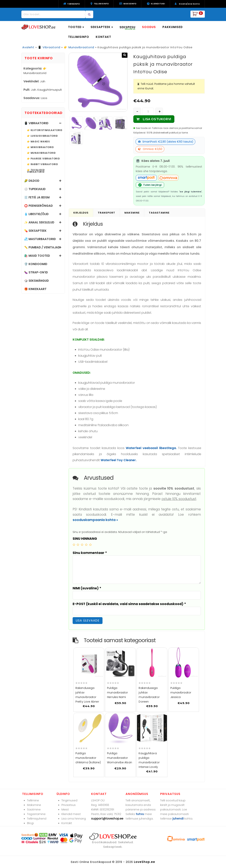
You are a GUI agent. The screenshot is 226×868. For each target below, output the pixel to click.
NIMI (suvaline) (87, 588)
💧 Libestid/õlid (36, 214)
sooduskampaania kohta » (95, 520)
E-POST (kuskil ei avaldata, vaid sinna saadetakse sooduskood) (129, 604)
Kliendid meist (71, 814)
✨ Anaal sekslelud (39, 222)
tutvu (140, 814)
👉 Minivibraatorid (40, 147)
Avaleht (28, 47)
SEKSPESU (127, 28)
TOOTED (76, 27)
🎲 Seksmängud (37, 281)
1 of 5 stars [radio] (74, 545)
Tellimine (33, 800)
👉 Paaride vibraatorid (43, 159)
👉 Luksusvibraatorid (42, 136)
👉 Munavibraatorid (79, 47)
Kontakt (67, 823)
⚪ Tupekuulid (35, 189)
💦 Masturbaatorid (40, 239)
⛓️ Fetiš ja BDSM (37, 197)
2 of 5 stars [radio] (78, 545)
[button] (125, 55)
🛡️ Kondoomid (36, 264)
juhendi (178, 818)
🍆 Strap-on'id (36, 272)
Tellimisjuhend (37, 818)
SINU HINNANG (85, 539)
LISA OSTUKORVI (157, 119)
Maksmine (34, 805)
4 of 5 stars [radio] (86, 545)
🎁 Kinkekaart (35, 289)
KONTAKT (103, 37)
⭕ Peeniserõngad (38, 206)
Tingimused (69, 800)
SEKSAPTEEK (102, 27)
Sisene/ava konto (189, 4)
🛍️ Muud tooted (37, 256)
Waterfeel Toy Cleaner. (119, 460)
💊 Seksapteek (35, 231)
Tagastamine (36, 814)
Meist (65, 809)
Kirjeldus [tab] (81, 213)
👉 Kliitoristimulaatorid (45, 130)
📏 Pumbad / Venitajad (42, 247)
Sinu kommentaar (90, 553)
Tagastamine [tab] (159, 213)
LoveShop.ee (144, 862)
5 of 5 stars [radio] (90, 545)
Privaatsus (69, 805)
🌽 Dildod (32, 181)
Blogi (30, 823)
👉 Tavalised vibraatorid (36, 171)
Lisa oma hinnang (74, 818)
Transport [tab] (106, 213)
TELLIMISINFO (79, 37)
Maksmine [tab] (132, 213)
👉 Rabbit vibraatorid (43, 164)
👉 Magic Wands (38, 142)
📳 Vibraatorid (49, 47)
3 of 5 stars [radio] (82, 545)
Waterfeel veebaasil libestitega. (151, 448)
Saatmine (34, 809)
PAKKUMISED (173, 27)
